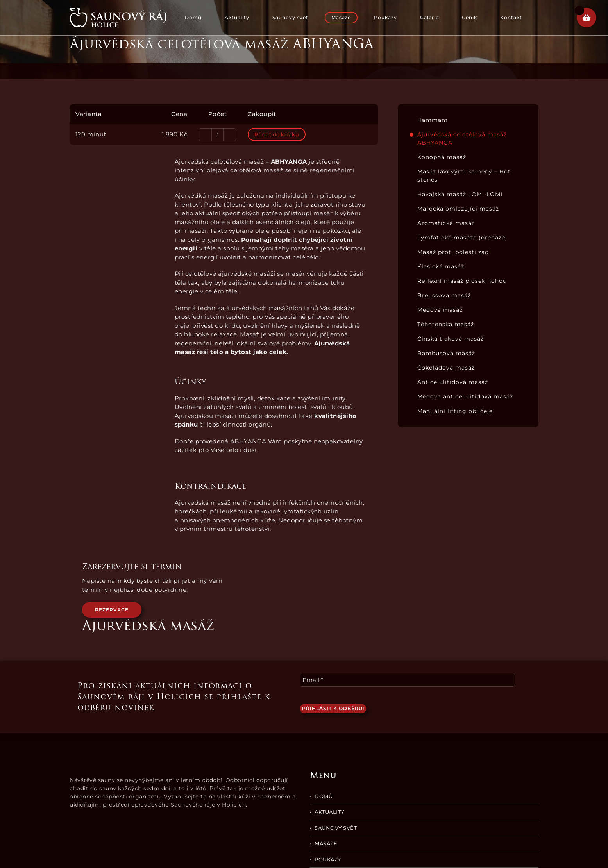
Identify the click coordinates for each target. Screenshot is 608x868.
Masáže (326, 843)
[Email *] (408, 680)
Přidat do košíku (277, 134)
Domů (324, 796)
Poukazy (328, 859)
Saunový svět (336, 828)
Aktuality (329, 812)
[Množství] (217, 135)
